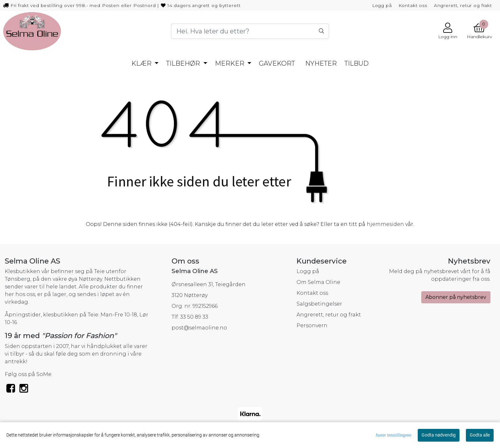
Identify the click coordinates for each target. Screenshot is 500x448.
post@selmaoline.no (199, 328)
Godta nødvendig (439, 435)
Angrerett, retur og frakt (463, 5)
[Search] (250, 31)
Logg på (382, 5)
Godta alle (480, 435)
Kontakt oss (413, 5)
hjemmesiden (385, 224)
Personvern (312, 325)
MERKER (230, 63)
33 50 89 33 (194, 317)
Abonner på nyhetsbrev (456, 297)
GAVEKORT (277, 63)
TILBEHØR (184, 63)
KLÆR (142, 63)
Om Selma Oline (318, 282)
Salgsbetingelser (319, 304)
